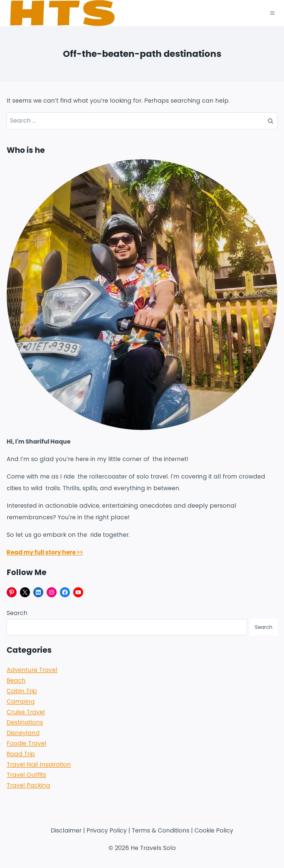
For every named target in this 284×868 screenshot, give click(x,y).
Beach (16, 680)
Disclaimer (66, 830)
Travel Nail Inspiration (39, 764)
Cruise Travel (26, 712)
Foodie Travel (26, 743)
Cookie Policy (214, 830)
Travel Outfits (26, 775)
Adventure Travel (32, 670)
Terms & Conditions (161, 830)
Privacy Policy (107, 830)
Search (17, 613)
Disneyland (23, 733)
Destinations (25, 722)
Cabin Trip (22, 691)
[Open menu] (272, 13)
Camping (21, 701)
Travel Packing (28, 785)
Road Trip (21, 754)
